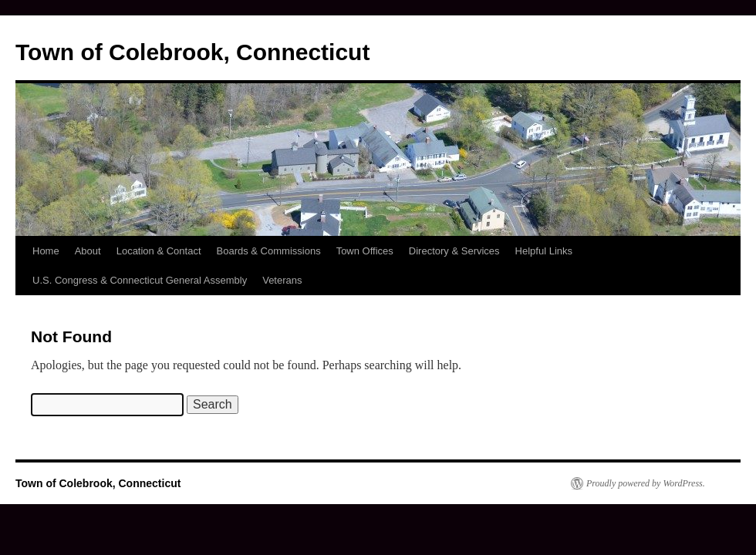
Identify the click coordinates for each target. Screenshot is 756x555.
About (88, 251)
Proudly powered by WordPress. (646, 483)
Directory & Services (454, 251)
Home (46, 251)
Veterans (282, 280)
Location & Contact (159, 251)
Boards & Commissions (269, 251)
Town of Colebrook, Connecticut (192, 52)
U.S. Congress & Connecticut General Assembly (140, 280)
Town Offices (365, 251)
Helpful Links (544, 251)
